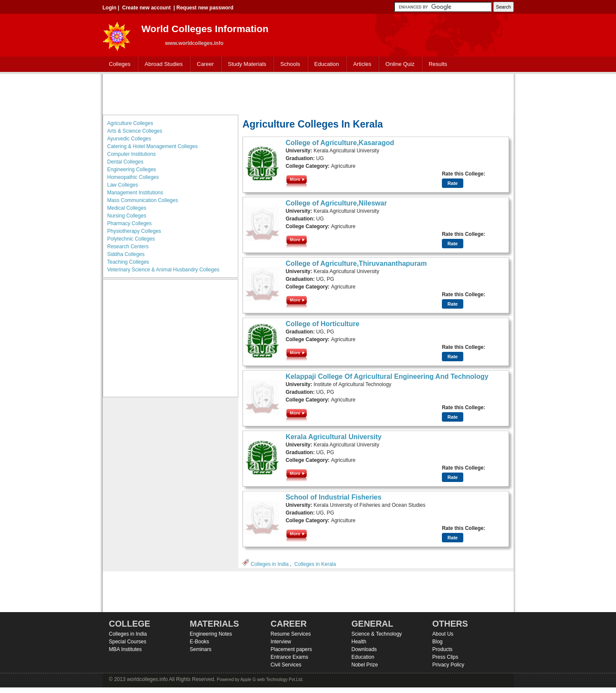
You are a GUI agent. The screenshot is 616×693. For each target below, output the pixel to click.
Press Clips (446, 657)
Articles (362, 64)
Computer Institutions (132, 154)
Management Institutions (135, 193)
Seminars (201, 649)
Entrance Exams (290, 657)
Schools (288, 64)
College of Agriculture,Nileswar (336, 203)
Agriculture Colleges (130, 123)
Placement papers (292, 649)
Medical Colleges (127, 208)
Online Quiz (400, 64)
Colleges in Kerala (315, 564)
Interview (281, 642)
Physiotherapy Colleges (134, 231)
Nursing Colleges (127, 216)
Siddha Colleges (126, 254)
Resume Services (291, 634)
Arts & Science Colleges (135, 131)
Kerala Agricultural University (334, 437)
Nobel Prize (365, 665)
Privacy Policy (449, 665)
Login (110, 8)
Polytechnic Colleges (131, 239)
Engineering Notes (211, 634)
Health (359, 642)
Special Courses (128, 642)
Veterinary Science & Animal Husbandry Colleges (163, 270)
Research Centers (128, 247)
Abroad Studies (162, 64)
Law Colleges (123, 185)
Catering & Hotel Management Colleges (153, 146)
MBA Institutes (126, 649)
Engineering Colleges (132, 170)
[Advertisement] (308, 93)
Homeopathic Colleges (133, 177)
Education (325, 64)
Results (438, 64)
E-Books (200, 642)
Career (203, 64)
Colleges (118, 64)
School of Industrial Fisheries (334, 497)
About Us (443, 634)
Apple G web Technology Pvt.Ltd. (272, 680)
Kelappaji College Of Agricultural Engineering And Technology (387, 376)
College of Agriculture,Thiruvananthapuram (356, 263)
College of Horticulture (323, 324)
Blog (438, 642)
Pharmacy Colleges (130, 223)
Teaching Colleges (128, 262)
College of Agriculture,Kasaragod (340, 143)
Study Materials (245, 64)
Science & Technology (377, 634)
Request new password (205, 8)
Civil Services (286, 665)
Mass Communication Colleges (143, 200)
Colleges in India (270, 564)
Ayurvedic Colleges (129, 139)
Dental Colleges (126, 162)
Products (443, 649)
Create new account (147, 8)
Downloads (364, 649)
